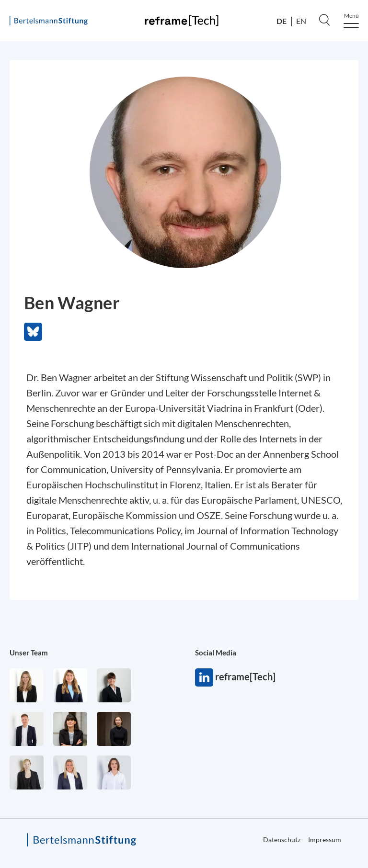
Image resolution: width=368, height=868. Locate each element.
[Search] (324, 20)
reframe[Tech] (204, 677)
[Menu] (351, 20)
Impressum (325, 840)
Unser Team (29, 653)
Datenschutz (282, 840)
